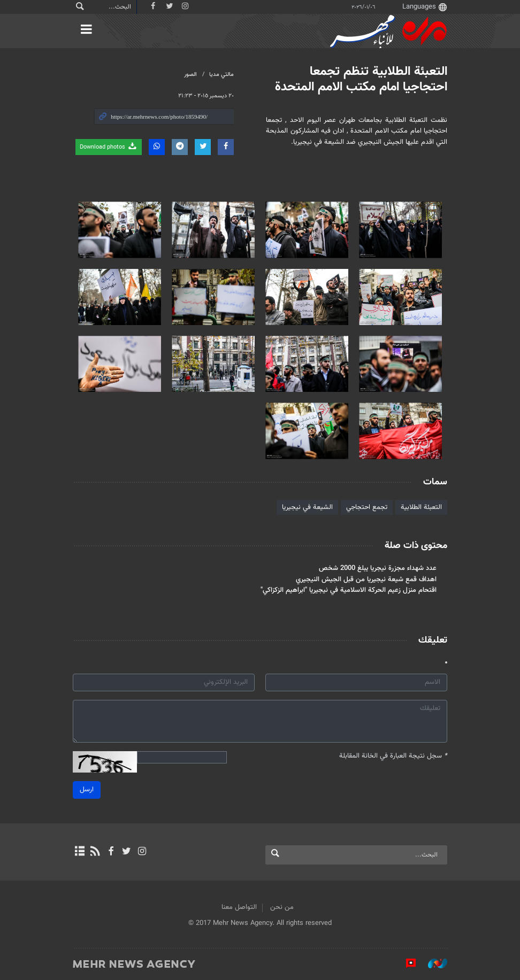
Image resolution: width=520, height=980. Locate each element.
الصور (190, 75)
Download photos (109, 147)
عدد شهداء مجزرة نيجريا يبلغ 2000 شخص (378, 568)
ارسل (87, 790)
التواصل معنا (239, 907)
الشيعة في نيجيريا (307, 507)
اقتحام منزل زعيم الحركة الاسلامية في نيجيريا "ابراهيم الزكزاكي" (349, 590)
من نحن (282, 907)
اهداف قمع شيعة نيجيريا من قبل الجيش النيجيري (366, 580)
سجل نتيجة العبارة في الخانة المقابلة (393, 756)
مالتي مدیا (221, 75)
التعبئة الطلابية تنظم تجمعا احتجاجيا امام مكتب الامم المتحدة (361, 79)
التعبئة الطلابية (421, 507)
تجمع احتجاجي (367, 507)
